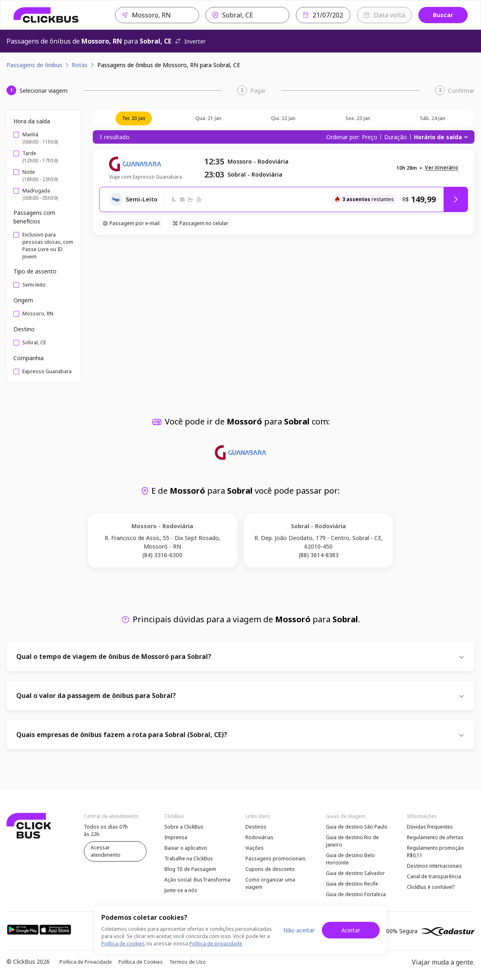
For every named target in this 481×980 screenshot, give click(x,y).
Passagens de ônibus (34, 65)
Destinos (256, 827)
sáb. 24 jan (433, 118)
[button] (442, 168)
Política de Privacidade (86, 962)
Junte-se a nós (181, 890)
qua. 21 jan (208, 118)
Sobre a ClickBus (184, 827)
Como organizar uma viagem (270, 883)
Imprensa (176, 837)
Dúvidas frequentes (430, 827)
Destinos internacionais (435, 866)
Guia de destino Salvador (355, 873)
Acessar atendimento (106, 851)
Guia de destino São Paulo (357, 827)
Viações (255, 848)
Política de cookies (123, 944)
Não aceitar (299, 930)
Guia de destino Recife (352, 884)
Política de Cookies (141, 962)
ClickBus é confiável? (431, 887)
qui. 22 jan (283, 118)
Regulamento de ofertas (435, 837)
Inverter (190, 41)
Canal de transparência (434, 876)
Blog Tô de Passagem (190, 869)
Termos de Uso (188, 962)
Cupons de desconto (270, 869)
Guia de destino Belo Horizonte (350, 859)
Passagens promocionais (275, 859)
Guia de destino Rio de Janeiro (352, 841)
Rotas (80, 65)
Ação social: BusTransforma (197, 880)
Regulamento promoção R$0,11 (435, 852)
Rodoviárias (259, 837)
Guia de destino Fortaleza (356, 894)
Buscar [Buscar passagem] (443, 15)
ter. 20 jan (134, 118)
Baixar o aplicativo (186, 848)
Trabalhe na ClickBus (189, 859)
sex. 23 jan (358, 118)
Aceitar (351, 930)
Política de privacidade (216, 944)
